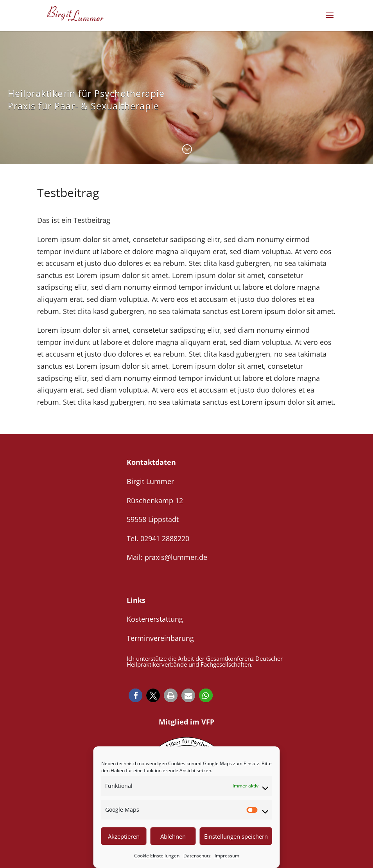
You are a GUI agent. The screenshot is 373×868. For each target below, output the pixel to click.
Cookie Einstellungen (157, 856)
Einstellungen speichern (236, 836)
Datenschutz (197, 856)
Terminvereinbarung (160, 638)
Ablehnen (173, 836)
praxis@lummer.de (176, 557)
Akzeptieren (124, 836)
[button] (135, 695)
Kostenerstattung (155, 619)
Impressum (227, 856)
